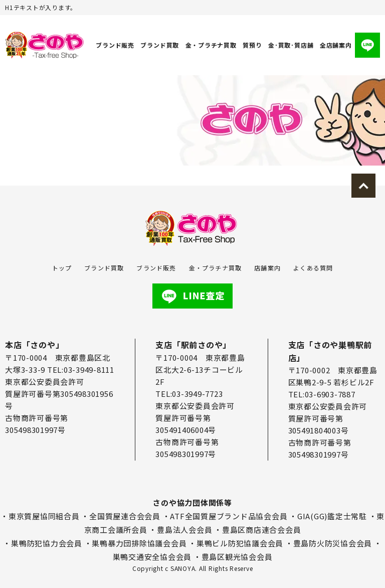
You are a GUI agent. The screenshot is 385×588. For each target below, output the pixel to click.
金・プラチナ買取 (211, 45)
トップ (62, 268)
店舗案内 (267, 268)
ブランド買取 (160, 45)
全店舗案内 (336, 45)
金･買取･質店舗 (291, 45)
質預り (252, 45)
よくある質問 (313, 268)
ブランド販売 (115, 45)
